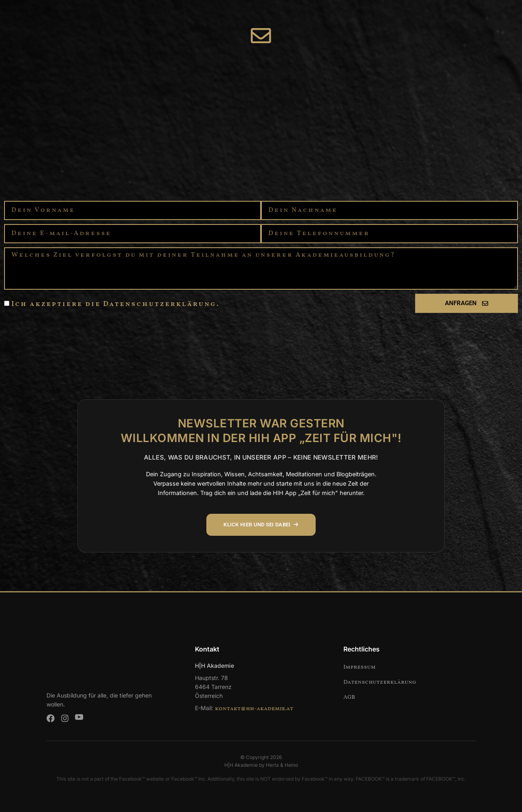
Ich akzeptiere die (115, 305)
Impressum (359, 667)
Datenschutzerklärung (380, 682)
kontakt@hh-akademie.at (254, 709)
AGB (349, 697)
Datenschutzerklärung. (161, 305)
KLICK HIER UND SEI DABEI (261, 525)
